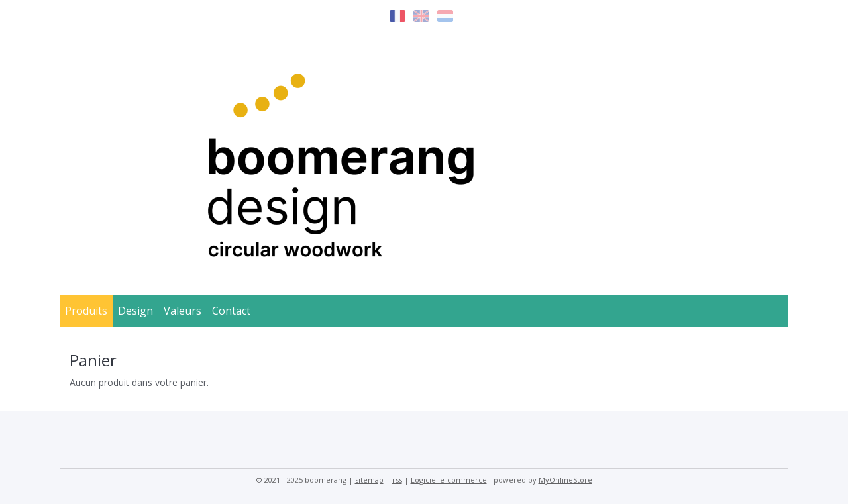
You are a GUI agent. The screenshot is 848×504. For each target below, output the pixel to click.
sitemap (369, 480)
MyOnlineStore (565, 480)
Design (135, 311)
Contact (231, 311)
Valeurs (183, 311)
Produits (86, 311)
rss (397, 480)
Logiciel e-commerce (449, 480)
